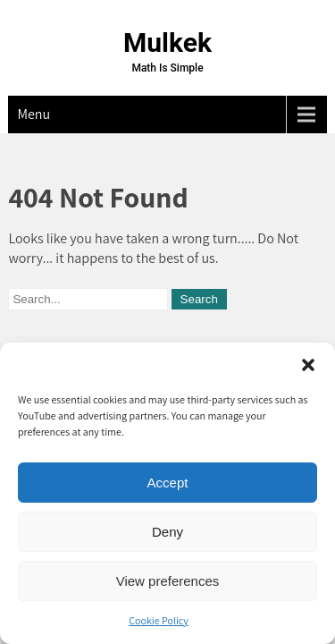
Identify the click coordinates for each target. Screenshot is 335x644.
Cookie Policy (159, 620)
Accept (168, 483)
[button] (308, 365)
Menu (33, 114)
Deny (167, 532)
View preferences (168, 581)
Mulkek (167, 42)
